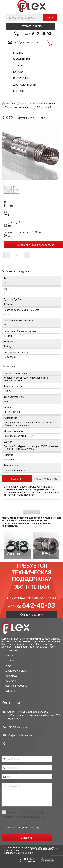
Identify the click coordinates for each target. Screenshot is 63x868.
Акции (9, 666)
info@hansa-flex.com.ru (29, 42)
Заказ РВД (11, 676)
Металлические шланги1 (19, 107)
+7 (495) (36, 34)
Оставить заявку (31, 26)
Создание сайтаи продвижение (28, 860)
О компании (21, 59)
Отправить (27, 838)
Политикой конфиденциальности (22, 817)
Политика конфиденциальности (43, 849)
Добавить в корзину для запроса (36, 245)
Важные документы (16, 686)
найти (50, 18)
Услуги (18, 66)
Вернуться (32, 512)
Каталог (19, 72)
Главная (19, 53)
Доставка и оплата (26, 85)
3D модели (11, 681)
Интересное (21, 78)
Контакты (20, 91)
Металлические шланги (45, 104)
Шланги (24, 104)
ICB (38, 107)
